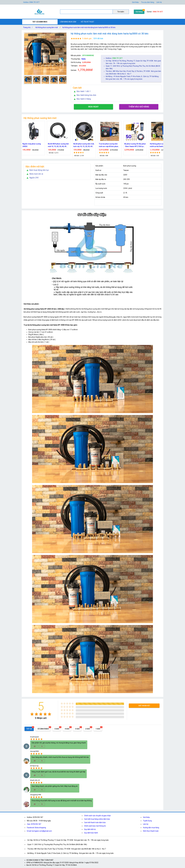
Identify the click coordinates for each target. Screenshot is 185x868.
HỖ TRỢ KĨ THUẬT (87, 22)
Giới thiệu (146, 817)
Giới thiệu (135, 2)
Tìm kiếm (121, 12)
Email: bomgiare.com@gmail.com (39, 831)
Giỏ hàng (139, 12)
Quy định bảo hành (91, 833)
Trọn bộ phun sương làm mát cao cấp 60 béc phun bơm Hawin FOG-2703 (110, 145)
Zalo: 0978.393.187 (34, 824)
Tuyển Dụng (147, 821)
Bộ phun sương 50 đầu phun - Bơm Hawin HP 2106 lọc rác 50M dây (136, 145)
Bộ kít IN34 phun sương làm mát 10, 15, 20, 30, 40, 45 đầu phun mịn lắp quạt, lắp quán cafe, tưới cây (60, 145)
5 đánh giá (87, 38)
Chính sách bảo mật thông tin (95, 826)
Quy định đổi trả (90, 829)
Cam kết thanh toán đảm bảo (95, 822)
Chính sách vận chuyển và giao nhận (97, 816)
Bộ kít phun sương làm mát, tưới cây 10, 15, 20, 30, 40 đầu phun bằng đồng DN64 (85, 145)
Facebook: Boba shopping (36, 828)
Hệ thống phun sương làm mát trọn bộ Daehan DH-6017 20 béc (161, 145)
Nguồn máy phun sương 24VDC (33, 145)
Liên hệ (159, 2)
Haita (83, 59)
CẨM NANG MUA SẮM (68, 22)
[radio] (32, 714)
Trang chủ (28, 27)
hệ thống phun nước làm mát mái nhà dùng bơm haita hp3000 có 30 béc (89, 27)
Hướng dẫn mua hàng (151, 828)
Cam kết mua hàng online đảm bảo (97, 819)
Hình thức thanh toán (151, 831)
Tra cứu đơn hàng (148, 2)
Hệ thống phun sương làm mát (47, 27)
